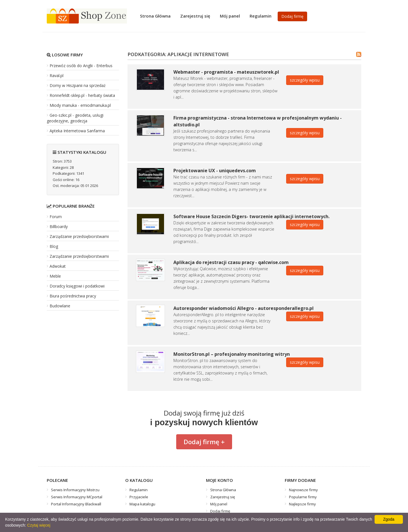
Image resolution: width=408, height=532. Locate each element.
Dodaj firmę (292, 16)
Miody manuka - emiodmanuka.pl (80, 105)
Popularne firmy (303, 497)
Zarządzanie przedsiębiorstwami (79, 236)
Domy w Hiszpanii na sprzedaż (78, 85)
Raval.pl (57, 75)
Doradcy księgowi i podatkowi (77, 286)
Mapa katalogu (142, 504)
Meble (55, 276)
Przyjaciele (139, 497)
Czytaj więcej (39, 525)
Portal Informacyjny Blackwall (76, 504)
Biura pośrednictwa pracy (73, 296)
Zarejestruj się (195, 16)
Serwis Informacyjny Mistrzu (75, 490)
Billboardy (59, 226)
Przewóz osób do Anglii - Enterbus (81, 66)
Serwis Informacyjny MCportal (77, 497)
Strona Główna (155, 16)
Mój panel (230, 16)
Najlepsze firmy (302, 504)
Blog (54, 246)
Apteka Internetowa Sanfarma (77, 131)
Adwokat (58, 266)
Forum (56, 217)
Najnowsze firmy (303, 490)
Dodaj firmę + (204, 442)
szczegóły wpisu (305, 80)
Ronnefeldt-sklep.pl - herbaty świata (82, 95)
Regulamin (261, 16)
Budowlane (60, 306)
